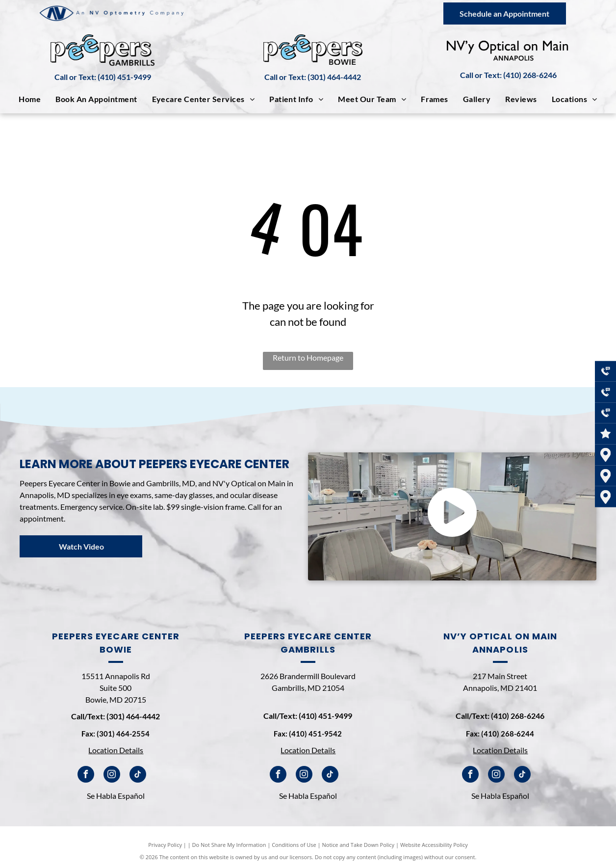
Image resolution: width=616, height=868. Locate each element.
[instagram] (112, 776)
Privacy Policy (165, 845)
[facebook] (86, 776)
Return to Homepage (308, 357)
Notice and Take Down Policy (359, 845)
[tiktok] (138, 776)
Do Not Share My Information (229, 845)
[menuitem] (30, 99)
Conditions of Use (294, 845)
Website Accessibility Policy (434, 845)
